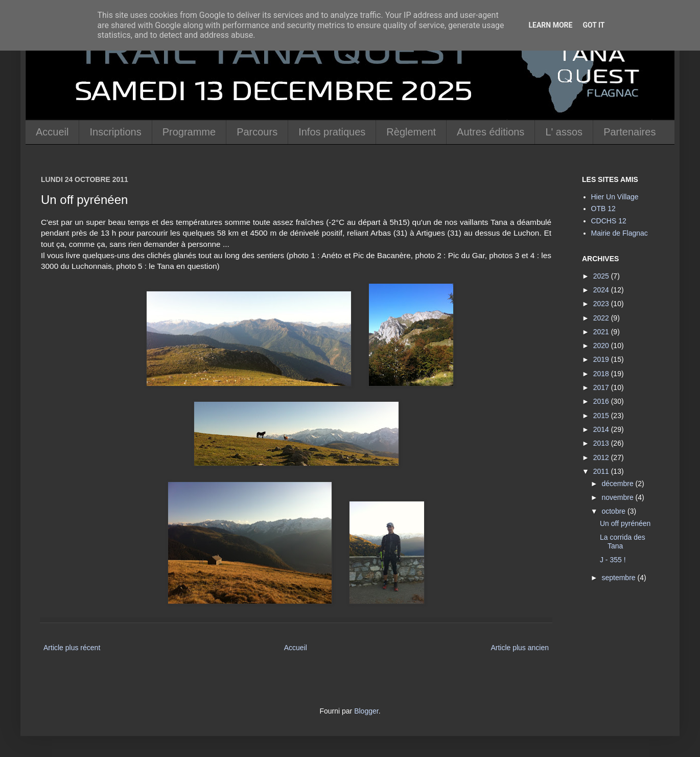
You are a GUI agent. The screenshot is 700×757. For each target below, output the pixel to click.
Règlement (411, 132)
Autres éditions (491, 132)
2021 (602, 332)
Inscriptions (115, 132)
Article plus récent (72, 648)
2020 (602, 346)
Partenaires (629, 132)
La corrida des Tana (623, 542)
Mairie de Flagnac (620, 233)
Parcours (257, 132)
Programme (189, 132)
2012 (602, 457)
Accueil (52, 132)
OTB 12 (603, 209)
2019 (602, 359)
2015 (602, 416)
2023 (602, 304)
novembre (618, 497)
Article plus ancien (520, 648)
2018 (602, 374)
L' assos (564, 132)
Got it (593, 25)
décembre (618, 484)
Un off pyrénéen (625, 523)
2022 (602, 318)
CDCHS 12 (609, 221)
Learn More (550, 25)
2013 (602, 443)
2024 (602, 290)
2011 (602, 471)
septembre (619, 578)
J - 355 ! (613, 560)
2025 (602, 276)
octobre (614, 511)
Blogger (366, 711)
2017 (602, 387)
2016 (602, 401)
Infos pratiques (332, 132)
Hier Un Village (615, 197)
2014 (602, 429)
